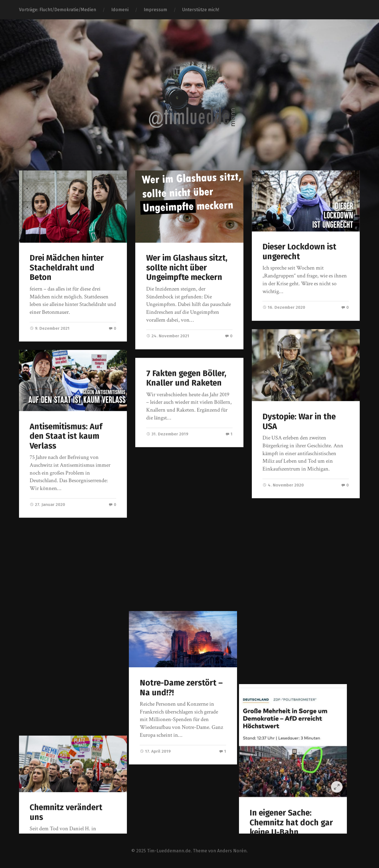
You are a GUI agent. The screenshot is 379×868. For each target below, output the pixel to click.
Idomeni (120, 10)
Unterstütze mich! (201, 10)
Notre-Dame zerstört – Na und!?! (188, 532)
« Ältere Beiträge (38, 802)
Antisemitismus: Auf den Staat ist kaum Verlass (66, 436)
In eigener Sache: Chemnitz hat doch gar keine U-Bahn (304, 645)
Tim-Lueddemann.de (169, 850)
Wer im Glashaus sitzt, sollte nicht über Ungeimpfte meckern (187, 268)
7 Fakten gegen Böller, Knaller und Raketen (186, 378)
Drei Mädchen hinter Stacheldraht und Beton (67, 268)
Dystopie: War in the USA (299, 422)
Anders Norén (232, 850)
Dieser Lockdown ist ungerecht (299, 252)
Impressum (155, 10)
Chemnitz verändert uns (66, 603)
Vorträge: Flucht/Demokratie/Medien (58, 10)
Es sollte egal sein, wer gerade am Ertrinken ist (189, 694)
